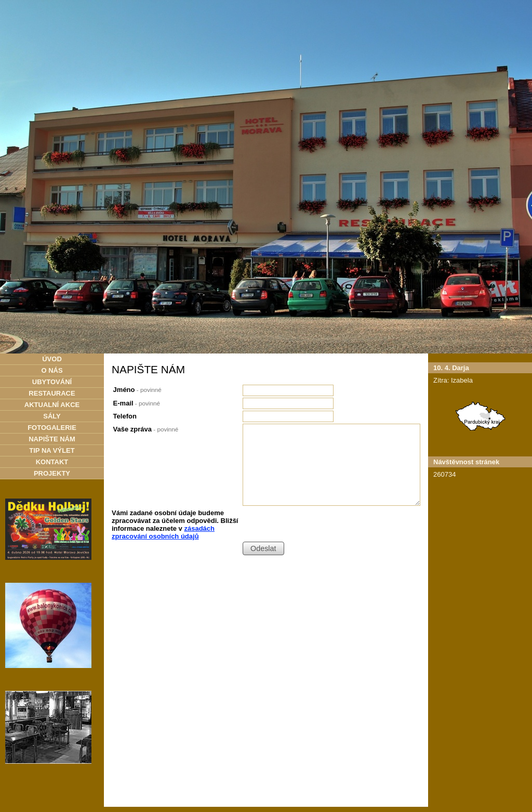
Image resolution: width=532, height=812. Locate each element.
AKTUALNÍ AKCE (52, 405)
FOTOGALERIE (52, 428)
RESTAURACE (52, 393)
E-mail (137, 403)
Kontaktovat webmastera (312, 792)
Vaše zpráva (146, 429)
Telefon (125, 416)
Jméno (137, 390)
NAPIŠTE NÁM (52, 439)
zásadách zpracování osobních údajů (163, 532)
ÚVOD (52, 359)
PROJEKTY (52, 473)
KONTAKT (52, 462)
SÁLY (52, 416)
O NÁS (52, 370)
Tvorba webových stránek (256, 798)
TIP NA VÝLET (52, 450)
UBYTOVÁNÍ (52, 382)
